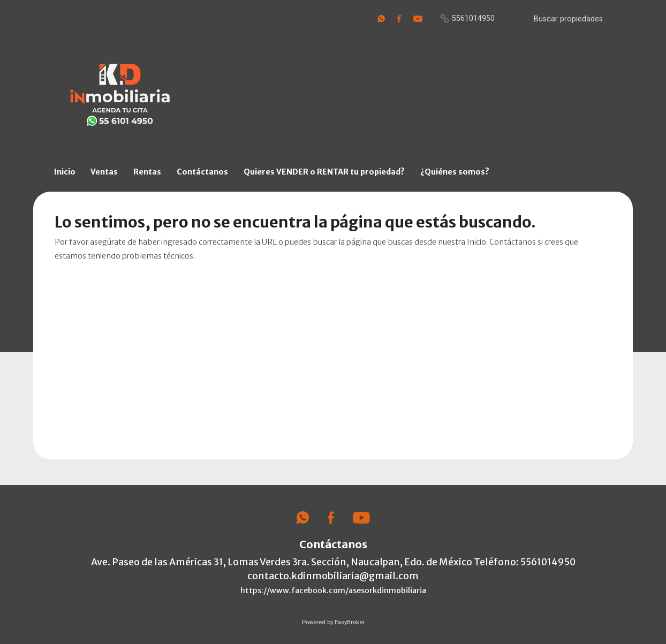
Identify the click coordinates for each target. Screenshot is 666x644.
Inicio (65, 172)
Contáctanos (202, 172)
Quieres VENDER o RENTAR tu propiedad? (324, 172)
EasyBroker (350, 622)
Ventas (104, 172)
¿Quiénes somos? (455, 172)
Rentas (147, 172)
